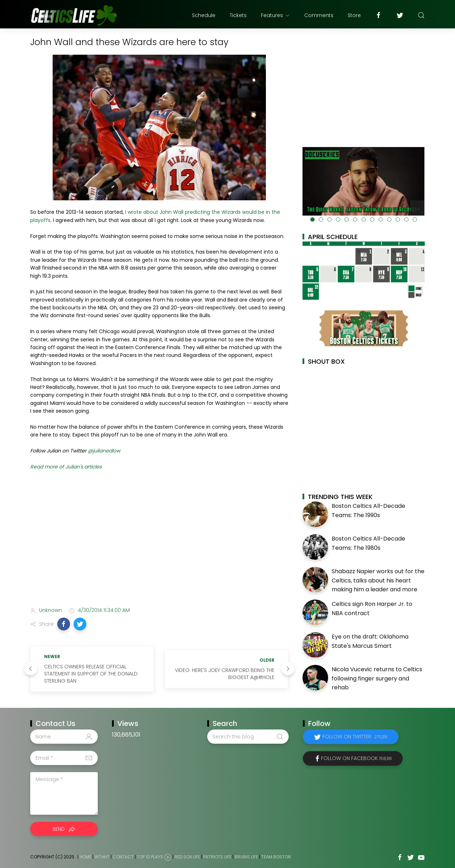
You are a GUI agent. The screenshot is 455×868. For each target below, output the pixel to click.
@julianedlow (104, 451)
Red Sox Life (187, 857)
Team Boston (276, 857)
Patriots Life (217, 857)
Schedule (204, 15)
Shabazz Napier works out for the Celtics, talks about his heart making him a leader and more (378, 580)
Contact (123, 857)
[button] (64, 624)
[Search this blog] (248, 737)
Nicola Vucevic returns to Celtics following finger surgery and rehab (377, 678)
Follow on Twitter (355, 737)
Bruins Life (246, 857)
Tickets (238, 15)
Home (85, 857)
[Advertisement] (159, 545)
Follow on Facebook (356, 758)
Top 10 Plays (150, 857)
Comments (319, 15)
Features (275, 15)
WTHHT (102, 857)
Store (354, 15)
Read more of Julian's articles (67, 467)
